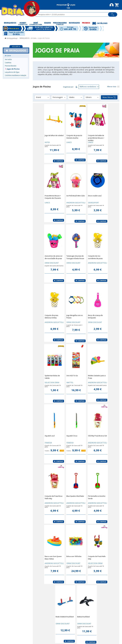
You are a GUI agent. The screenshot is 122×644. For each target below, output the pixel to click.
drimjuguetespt (12, 38)
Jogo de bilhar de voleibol (54, 135)
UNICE (69, 142)
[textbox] (72, 14)
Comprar (58, 161)
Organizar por (68, 87)
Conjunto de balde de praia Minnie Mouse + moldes (96, 138)
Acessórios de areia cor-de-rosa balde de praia (54, 257)
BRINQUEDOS (25, 38)
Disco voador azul (95, 196)
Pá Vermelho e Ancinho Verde (97, 497)
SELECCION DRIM (52, 382)
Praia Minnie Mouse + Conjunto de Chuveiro (53, 197)
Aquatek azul (50, 436)
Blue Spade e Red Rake (75, 496)
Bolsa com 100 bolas (74, 556)
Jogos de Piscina (44, 38)
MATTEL (70, 382)
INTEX (47, 142)
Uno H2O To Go (72, 376)
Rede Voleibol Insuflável (65, 617)
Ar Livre (34, 38)
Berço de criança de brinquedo (95, 316)
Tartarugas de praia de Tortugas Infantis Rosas (75, 257)
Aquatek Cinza (72, 436)
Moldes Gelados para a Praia (97, 377)
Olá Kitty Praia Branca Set (97, 436)
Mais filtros (109, 97)
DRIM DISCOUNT (52, 263)
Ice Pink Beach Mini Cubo (76, 196)
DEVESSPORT (93, 203)
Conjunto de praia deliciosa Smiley (51, 316)
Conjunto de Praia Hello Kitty (97, 558)
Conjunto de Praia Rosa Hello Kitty (54, 497)
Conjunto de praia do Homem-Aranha (74, 137)
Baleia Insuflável (83, 617)
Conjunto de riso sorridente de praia (95, 257)
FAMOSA (48, 443)
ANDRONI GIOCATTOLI (76, 203)
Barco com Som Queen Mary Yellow (53, 558)
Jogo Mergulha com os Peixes (75, 316)
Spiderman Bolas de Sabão (52, 377)
